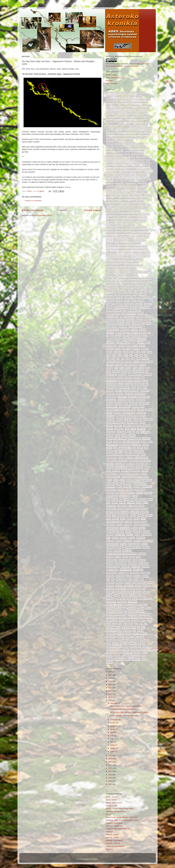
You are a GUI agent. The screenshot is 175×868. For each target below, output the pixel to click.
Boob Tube (146, 205)
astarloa (110, 157)
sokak (150, 583)
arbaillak (129, 134)
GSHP (128, 323)
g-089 (125, 291)
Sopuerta (110, 589)
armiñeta (110, 147)
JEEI (147, 371)
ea (116, 240)
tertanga (110, 599)
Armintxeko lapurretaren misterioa (122, 144)
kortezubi (111, 416)
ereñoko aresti (132, 250)
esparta (110, 259)
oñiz (114, 515)
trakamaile (121, 608)
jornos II (128, 378)
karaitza (119, 391)
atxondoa (138, 170)
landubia (147, 426)
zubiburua (119, 659)
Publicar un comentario (33, 201)
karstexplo (110, 832)
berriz (133, 199)
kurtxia (143, 416)
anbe (136, 118)
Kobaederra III (125, 407)
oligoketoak (122, 506)
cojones (142, 221)
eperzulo (132, 247)
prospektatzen (113, 544)
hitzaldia (110, 333)
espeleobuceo (120, 259)
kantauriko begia (141, 384)
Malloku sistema (141, 458)
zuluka (109, 663)
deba (137, 231)
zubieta (128, 659)
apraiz (145, 125)
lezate (109, 448)
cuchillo (129, 227)
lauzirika (131, 432)
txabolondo (129, 611)
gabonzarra (126, 295)
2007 (110, 784)
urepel (128, 634)
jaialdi (128, 371)
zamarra (125, 650)
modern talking (140, 483)
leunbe (144, 442)
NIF (129, 496)
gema (130, 311)
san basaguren (121, 563)
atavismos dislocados (135, 160)
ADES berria (124, 102)
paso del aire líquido (115, 531)
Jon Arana (148, 375)
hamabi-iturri (112, 327)
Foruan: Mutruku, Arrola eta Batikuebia (124, 716)
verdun (146, 647)
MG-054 (122, 480)
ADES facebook (112, 84)
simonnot (110, 583)
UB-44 (131, 624)
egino (139, 240)
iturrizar (119, 365)
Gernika (140, 314)
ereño (121, 250)
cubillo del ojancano (115, 227)
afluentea (135, 102)
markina (110, 467)
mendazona (135, 471)
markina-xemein (121, 467)
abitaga (139, 96)
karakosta (145, 391)
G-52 (151, 291)
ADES (118, 64)
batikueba (118, 192)
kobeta (109, 413)
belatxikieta (135, 195)
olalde (139, 503)
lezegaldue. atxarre (127, 448)
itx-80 (135, 368)
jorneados (111, 378)
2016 (110, 756)
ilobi (134, 343)
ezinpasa (125, 282)
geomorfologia (113, 314)
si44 (113, 579)
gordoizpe (111, 323)
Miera (129, 480)
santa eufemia (126, 570)
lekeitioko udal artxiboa (117, 439)
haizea (149, 323)
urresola (121, 637)
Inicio (64, 210)
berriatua (125, 199)
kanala (120, 384)
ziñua (124, 656)
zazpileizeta (127, 653)
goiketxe (148, 317)
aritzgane (130, 138)
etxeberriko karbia (115, 272)
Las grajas (111, 432)
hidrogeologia (113, 330)
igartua (117, 339)
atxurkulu (118, 173)
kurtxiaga (111, 419)
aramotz (148, 128)
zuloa (144, 659)
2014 (110, 762)
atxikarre (120, 170)
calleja (118, 218)
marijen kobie (142, 464)
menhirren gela (113, 477)
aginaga (144, 102)
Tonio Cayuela (145, 599)
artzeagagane (137, 154)
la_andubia (148, 419)
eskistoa (136, 256)
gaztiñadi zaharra (114, 311)
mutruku (139, 493)
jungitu (121, 381)
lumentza (119, 451)
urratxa (144, 634)
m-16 (126, 451)
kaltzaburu (111, 384)
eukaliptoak (137, 272)
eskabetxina (117, 256)
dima (134, 234)
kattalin (110, 403)
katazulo (131, 400)
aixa (117, 109)
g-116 (136, 291)
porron (119, 541)
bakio (148, 179)
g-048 (108, 291)
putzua (144, 544)
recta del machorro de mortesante (121, 554)
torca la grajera (131, 605)
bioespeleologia (137, 202)
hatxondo (123, 327)
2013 (110, 765)
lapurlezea (119, 429)
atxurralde (137, 173)
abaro (142, 93)
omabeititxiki (139, 506)
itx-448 (129, 368)
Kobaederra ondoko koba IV (118, 410)
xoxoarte (116, 650)
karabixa (110, 391)
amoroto (119, 118)
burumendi (125, 211)
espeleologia (112, 263)
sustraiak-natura (124, 592)
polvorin (110, 541)
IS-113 (120, 355)
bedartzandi (142, 192)
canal (125, 218)
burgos (138, 208)
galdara (119, 298)
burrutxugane (113, 211)
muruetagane (121, 493)
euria (146, 272)
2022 (110, 684)
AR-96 (118, 128)
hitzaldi (142, 330)
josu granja (112, 381)
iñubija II (110, 349)
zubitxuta (136, 659)
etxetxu (127, 272)
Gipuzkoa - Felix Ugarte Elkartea (118, 829)
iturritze (110, 365)
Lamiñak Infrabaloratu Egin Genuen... (123, 709)
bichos (120, 202)
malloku (129, 458)
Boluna (127, 205)
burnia (145, 208)
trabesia (143, 605)
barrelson (142, 183)
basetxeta (144, 186)
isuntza (136, 362)
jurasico (130, 381)
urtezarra (134, 640)
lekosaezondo (134, 439)
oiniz (108, 503)
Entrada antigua (92, 210)
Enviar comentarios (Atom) (42, 215)
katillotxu (140, 400)
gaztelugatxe (144, 307)
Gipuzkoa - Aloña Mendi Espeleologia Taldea (122, 820)
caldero (110, 218)
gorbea (148, 320)
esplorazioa (127, 266)
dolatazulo (122, 237)
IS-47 (113, 359)
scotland (137, 576)
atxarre (129, 167)
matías (131, 467)
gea (125, 311)
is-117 (126, 355)
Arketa (120, 141)
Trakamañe (131, 608)
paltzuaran (125, 528)
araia (134, 128)
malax (143, 455)
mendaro (125, 471)
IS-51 (133, 359)
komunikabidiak (129, 413)
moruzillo (127, 487)
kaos (145, 387)
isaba (138, 359)
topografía (122, 602)
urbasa (140, 631)
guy (143, 323)
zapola (144, 650)
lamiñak (110, 426)
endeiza (123, 247)
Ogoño (126, 499)
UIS (138, 627)
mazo (109, 471)
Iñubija (142, 346)
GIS (121, 317)
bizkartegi (111, 205)
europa (109, 275)
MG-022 (109, 480)
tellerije (133, 595)
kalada (145, 381)
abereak (118, 96)
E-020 (147, 237)
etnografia (111, 269)
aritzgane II (141, 138)
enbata (138, 243)
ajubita (130, 109)
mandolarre (120, 464)
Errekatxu (145, 253)
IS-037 (132, 352)
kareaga (119, 394)
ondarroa (135, 512)
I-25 (149, 333)
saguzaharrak (125, 560)
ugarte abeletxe (129, 627)
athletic (119, 163)
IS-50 (128, 359)
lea (138, 432)
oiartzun (143, 499)
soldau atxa (129, 586)
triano (148, 608)
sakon (135, 560)
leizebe (124, 435)
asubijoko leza (113, 160)
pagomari (127, 525)
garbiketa (111, 304)
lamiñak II (118, 426)
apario (138, 125)
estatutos (138, 266)
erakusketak (112, 250)
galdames (111, 298)
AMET (140, 115)
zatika (109, 653)
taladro (146, 592)
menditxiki (135, 474)
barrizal (110, 186)
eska (108, 256)
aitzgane (110, 109)
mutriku (131, 493)
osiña (109, 519)
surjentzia (111, 592)
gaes (135, 295)
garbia (140, 301)
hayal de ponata (135, 327)
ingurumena (111, 346)
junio (112, 736)
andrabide (111, 122)
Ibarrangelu (116, 336)
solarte (119, 586)
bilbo (126, 202)
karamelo (111, 394)
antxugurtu (120, 125)
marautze (130, 464)
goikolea (139, 320)
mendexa (145, 471)
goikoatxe (111, 320)
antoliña (110, 125)
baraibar (110, 183)
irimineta (145, 349)
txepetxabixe (112, 618)
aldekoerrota (112, 112)
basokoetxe (131, 189)
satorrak (110, 576)
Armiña (141, 144)
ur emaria (127, 631)
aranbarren (112, 131)
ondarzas (144, 512)
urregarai (111, 637)
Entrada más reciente (33, 210)
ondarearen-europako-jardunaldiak (132, 509)
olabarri (131, 503)
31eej (112, 93)
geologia (137, 311)
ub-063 (150, 621)
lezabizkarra (112, 445)
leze (115, 448)
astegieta (120, 157)
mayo (113, 739)
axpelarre (130, 179)
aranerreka (136, 131)
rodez (132, 557)
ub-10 (109, 624)
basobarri (121, 189)
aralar (140, 128)
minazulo (136, 480)
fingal (134, 285)
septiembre (115, 726)
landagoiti (137, 426)
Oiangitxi (134, 499)
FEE (148, 282)
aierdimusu (136, 106)
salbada (142, 560)
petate (137, 535)
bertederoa (142, 199)
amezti (146, 115)
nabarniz (148, 493)
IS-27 (136, 355)
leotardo (117, 442)
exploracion (146, 279)
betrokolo (111, 202)
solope (138, 586)
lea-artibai (145, 432)
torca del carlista (114, 605)
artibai (127, 154)
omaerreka (111, 509)
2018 (110, 697)
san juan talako (113, 567)
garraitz (139, 304)
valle (120, 647)
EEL (133, 240)
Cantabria (133, 218)
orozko (133, 515)
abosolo (121, 99)
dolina (131, 237)
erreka (136, 253)
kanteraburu (112, 387)
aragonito (126, 128)
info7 (148, 343)
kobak (133, 410)
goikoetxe (121, 320)
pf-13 (108, 538)
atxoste (147, 170)
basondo (141, 189)
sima (142, 579)
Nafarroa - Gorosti (112, 837)
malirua (121, 458)
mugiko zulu (147, 487)
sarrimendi (145, 573)
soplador (147, 586)
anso (147, 122)
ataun (123, 160)
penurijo (110, 535)
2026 (110, 672)
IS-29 (146, 355)
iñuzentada (126, 349)
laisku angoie (133, 423)
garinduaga (129, 304)
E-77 (108, 240)
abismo (126, 96)
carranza (110, 221)
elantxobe (111, 243)
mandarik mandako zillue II (140, 461)
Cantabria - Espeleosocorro (116, 811)
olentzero (111, 506)
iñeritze (135, 346)
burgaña (129, 208)
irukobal (117, 352)
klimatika (118, 403)
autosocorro (141, 176)
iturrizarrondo (131, 365)
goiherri (140, 317)
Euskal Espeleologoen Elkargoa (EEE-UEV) (122, 817)
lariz (127, 429)
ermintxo (128, 253)
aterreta (110, 163)
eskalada (127, 256)
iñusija (117, 349)
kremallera (121, 416)
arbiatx (138, 134)
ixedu (147, 368)
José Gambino (139, 378)
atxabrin (110, 167)
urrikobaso (111, 640)
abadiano (134, 93)
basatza (135, 186)
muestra (137, 487)
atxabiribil (146, 163)
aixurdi (123, 109)
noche (134, 496)
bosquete (111, 208)
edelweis (123, 240)
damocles (129, 231)
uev (145, 624)
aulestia (118, 176)
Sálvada (110, 563)
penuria (146, 531)
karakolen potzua (131, 391)
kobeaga (149, 410)
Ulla (143, 627)
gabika (117, 295)
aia (128, 106)
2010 (110, 775)
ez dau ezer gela (113, 282)
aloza (145, 112)
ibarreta (126, 336)
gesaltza (110, 317)
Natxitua (123, 496)
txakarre (140, 611)
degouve (144, 231)
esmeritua (145, 256)
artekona (119, 154)
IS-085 (149, 352)
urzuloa (124, 643)
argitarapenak (119, 138)
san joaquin (143, 563)
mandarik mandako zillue (117, 461)
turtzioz (119, 611)
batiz (125, 192)
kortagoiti (141, 413)
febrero (113, 748)
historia (134, 330)
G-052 (114, 291)
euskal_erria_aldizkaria (117, 279)
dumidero (139, 237)
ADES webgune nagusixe (115, 78)
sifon (136, 579)
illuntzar (110, 343)
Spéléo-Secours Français (115, 846)
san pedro (136, 567)
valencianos (112, 647)
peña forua (120, 535)
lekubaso (146, 439)
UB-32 (125, 624)
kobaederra (144, 403)
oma (130, 506)
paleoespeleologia (141, 525)
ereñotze (143, 250)
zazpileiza (117, 653)
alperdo (110, 115)
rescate (118, 557)
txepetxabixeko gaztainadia (130, 618)
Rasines (117, 551)
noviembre (114, 720)
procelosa (148, 541)
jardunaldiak (138, 371)
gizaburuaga (129, 317)
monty (119, 487)
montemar (111, 487)
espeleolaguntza (135, 259)
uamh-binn (135, 621)
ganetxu (119, 301)
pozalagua (128, 541)
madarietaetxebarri (115, 455)
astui (144, 157)
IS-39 (108, 359)
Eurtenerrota (131, 275)
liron (146, 448)
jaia (123, 371)
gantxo (127, 301)
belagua (126, 195)
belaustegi (147, 195)
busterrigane (112, 215)
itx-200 (122, 368)
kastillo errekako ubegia (139, 397)
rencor (110, 557)
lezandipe (137, 445)
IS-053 (138, 352)
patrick (128, 531)
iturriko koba (147, 362)
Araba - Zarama (112, 797)
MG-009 (146, 477)
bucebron (120, 208)
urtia (109, 643)
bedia (109, 195)
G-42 (141, 291)
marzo (113, 745)
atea (148, 160)
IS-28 (141, 355)
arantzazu (146, 131)
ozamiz (144, 522)
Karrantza (122, 397)
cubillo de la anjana (125, 224)
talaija (109, 595)
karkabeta (129, 394)
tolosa (135, 599)
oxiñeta (137, 522)
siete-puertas (122, 579)
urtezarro (145, 640)
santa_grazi (138, 570)
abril (112, 742)
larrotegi (141, 429)
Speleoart (109, 81)
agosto (113, 729)
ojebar (115, 503)
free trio (132, 288)
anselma (140, 122)
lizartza (110, 451)
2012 (110, 768)
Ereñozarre (112, 253)
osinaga (149, 515)
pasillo (142, 528)
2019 (110, 694)
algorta (123, 112)
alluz (138, 112)
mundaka (129, 490)
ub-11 (114, 624)
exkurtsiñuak (134, 279)
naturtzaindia (112, 496)
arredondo (111, 151)
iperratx (136, 349)
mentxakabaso (127, 477)
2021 (110, 688)
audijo (146, 173)
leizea (117, 435)
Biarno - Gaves (111, 800)
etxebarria (131, 269)
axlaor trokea (113, 179)
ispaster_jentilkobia (115, 362)
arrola (120, 151)
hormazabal (120, 333)
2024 (110, 678)
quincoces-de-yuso (133, 547)
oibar (150, 499)
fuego (140, 288)
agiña (109, 106)
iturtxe (142, 365)
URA (134, 631)
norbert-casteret (114, 499)
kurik (136, 416)
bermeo (116, 199)
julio (112, 732)
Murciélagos (140, 490)
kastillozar (111, 400)
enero (113, 752)
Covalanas (111, 224)
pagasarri (111, 525)
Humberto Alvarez (134, 333)
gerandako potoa (128, 314)
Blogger (95, 859)
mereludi (138, 477)
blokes (119, 205)
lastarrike (121, 432)
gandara (110, 301)
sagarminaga (112, 560)
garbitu (119, 304)
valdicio (141, 643)
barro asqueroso (122, 186)
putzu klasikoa (134, 544)
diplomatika (111, 237)
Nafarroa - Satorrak (113, 843)
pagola (119, 525)
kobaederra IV (138, 407)
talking (117, 595)
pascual (134, 528)
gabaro (110, 295)
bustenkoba (135, 211)
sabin (138, 557)
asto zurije (130, 157)
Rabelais (146, 547)
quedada (120, 547)
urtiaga (115, 643)
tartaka (124, 595)
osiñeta (116, 519)
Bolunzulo (136, 205)
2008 (110, 781)
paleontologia (113, 528)
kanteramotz (124, 387)
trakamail (111, 608)
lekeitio (132, 435)
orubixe (141, 515)
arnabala (119, 147)
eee (129, 240)
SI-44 (108, 579)
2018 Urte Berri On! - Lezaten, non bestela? (126, 706)
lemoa (109, 442)
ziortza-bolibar (134, 656)
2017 (110, 700)
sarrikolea (135, 573)
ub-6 (136, 624)
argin (109, 138)
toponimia (132, 602)
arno (127, 147)
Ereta (120, 253)
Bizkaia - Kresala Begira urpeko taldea (120, 809)
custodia (110, 231)
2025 (110, 675)
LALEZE (142, 423)
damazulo (119, 231)
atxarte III (111, 170)
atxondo (129, 170)
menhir (144, 474)
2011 (110, 771)
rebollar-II (127, 551)
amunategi (128, 118)
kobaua (140, 410)
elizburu (120, 243)
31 (107, 93)
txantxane (133, 615)
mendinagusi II (124, 474)
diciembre (114, 703)
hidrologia (125, 330)
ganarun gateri (144, 298)
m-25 (130, 451)
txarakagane (144, 615)
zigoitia (117, 656)
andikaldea (144, 118)
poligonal (140, 538)
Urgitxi (136, 634)
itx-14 (116, 368)
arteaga (110, 154)
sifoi (131, 579)
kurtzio (119, 419)
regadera (142, 554)
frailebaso (122, 288)
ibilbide (109, 339)
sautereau (120, 576)
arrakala (134, 147)
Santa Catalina (112, 570)
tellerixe (142, 595)
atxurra (127, 173)
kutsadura (137, 419)
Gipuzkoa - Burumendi (114, 823)
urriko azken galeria (135, 637)
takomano (137, 592)
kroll (130, 416)
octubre (113, 723)
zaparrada (135, 650)
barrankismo (130, 183)
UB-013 (143, 621)
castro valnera (122, 221)
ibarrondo (135, 336)
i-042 (145, 333)
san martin (126, 567)
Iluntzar (141, 343)
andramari (121, 122)
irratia (109, 352)
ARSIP (142, 151)
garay (134, 301)
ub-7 (141, 624)
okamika (122, 503)
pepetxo (130, 535)
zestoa (109, 656)
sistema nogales (139, 583)
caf (139, 215)
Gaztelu (133, 307)
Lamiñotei (127, 426)
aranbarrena (124, 131)
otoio (143, 519)
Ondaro (110, 512)
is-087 (109, 355)
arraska (143, 147)
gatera (109, 307)
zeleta (144, 653)
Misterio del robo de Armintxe (119, 483)
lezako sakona (125, 445)
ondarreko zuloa (122, 512)
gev (117, 317)
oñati (109, 515)
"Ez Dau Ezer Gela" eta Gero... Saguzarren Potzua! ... (129, 712)
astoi (138, 157)
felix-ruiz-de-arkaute (115, 285)
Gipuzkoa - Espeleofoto (114, 826)
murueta (110, 493)
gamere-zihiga (130, 298)
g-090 (130, 291)
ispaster (145, 359)
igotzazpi (132, 339)
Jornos (120, 378)
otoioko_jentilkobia (115, 522)
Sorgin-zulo (121, 589)
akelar (138, 109)
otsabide (129, 522)
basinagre (111, 189)
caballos (132, 215)
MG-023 (116, 480)
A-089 (117, 93)
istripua (128, 362)
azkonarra (140, 179)
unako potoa (112, 631)
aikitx (144, 106)
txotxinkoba (124, 621)
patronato (137, 531)
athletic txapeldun (132, 163)
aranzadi (120, 134)
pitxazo (132, 538)
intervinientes (124, 346)
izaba (109, 371)
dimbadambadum (143, 234)
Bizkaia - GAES (112, 806)
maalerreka (139, 451)
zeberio (137, 653)
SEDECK (145, 576)
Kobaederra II (112, 407)
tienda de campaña (123, 599)
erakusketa (142, 247)
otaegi (129, 519)
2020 (110, 691)
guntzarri (136, 323)
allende (131, 112)
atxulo (109, 173)
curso (144, 227)
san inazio (132, 563)
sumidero (131, 589)
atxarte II (146, 167)
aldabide (145, 109)
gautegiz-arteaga (121, 307)
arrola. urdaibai (132, 151)
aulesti (109, 176)
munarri (121, 490)
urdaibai (121, 634)
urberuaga (111, 634)
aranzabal (111, 134)
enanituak (129, 243)
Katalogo (122, 400)
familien (142, 282)
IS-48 (118, 359)
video (109, 650)
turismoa (110, 611)
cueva (137, 227)
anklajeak (131, 122)
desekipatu (111, 234)
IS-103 (114, 355)
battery (132, 192)
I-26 (108, 336)
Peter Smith (146, 535)
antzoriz (130, 125)
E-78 (112, 240)
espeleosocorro (114, 266)
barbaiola (119, 183)
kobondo (117, 413)
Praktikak (138, 541)
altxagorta (120, 115)
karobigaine (112, 397)
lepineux (126, 442)
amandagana (131, 115)
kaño (133, 387)
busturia (123, 215)
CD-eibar (134, 221)
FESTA (128, 285)
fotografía (111, 288)
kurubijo (128, 419)
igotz (124, 339)
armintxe (128, 141)
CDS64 (109, 814)
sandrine (145, 567)
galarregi (142, 295)
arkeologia (111, 141)
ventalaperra (135, 647)
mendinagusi (112, 474)
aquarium (110, 128)
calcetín (145, 215)
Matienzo (139, 467)
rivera (125, 557)
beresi (109, 199)
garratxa (148, 304)
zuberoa (110, 659)
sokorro (110, 586)
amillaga (110, 118)
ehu (144, 240)
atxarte (137, 167)
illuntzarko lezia (123, 343)
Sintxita (127, 583)
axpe (122, 179)
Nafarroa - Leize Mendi (114, 840)
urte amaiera (123, 640)
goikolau (130, 320)
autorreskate (128, 176)
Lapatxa (110, 429)
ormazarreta (123, 515)
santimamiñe (123, 573)
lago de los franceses (116, 423)
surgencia (141, 589)
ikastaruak (141, 339)
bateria (109, 192)
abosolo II (130, 99)
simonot (119, 583)
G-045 (146, 288)
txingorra (148, 618)
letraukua (135, 442)
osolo (123, 519)
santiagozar (112, 573)
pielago (115, 538)
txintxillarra (112, 621)
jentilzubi (122, 375)
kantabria (129, 384)
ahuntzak (122, 106)
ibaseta (144, 336)
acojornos (140, 99)
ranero (110, 551)
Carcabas (143, 218)
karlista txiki (140, 394)
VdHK (126, 647)
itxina (141, 368)
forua (141, 285)
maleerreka (111, 458)
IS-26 (131, 355)
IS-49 (123, 359)
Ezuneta (134, 282)
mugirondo (111, 490)
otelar (137, 519)
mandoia (110, 464)
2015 (110, 759)
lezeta (140, 448)
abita (132, 96)
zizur (144, 656)
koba (126, 403)
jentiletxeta (112, 375)
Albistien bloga (111, 75)
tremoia (141, 608)
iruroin (125, 352)
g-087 (119, 291)
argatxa (146, 134)
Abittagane (111, 99)
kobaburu (133, 403)
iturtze (109, 368)
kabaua (138, 381)
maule (147, 467)
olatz (145, 503)
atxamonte (120, 167)
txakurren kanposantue (117, 615)
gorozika (120, 323)
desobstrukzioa (124, 234)
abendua (110, 96)
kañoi (139, 387)
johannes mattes (135, 375)
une (120, 631)
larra (133, 429)
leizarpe (110, 435)
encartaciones (113, 247)
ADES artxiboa (112, 102)
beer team (116, 195)
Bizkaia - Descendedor (114, 803)
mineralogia (147, 480)
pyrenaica (111, 547)
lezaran (145, 445)
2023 (110, 681)
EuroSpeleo (119, 275)
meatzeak (116, 471)
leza (150, 442)
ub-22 (120, 624)
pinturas (123, 538)
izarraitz (116, 371)
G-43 (146, 291)
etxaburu (121, 269)
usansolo (133, 643)
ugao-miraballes (113, 627)
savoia (129, 576)
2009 (110, 778)
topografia (111, 602)
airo (149, 106)
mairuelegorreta (132, 455)
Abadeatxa (125, 93)
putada (123, 544)
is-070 (144, 352)
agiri (114, 106)
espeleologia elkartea (129, 263)
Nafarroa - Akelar (112, 835)
